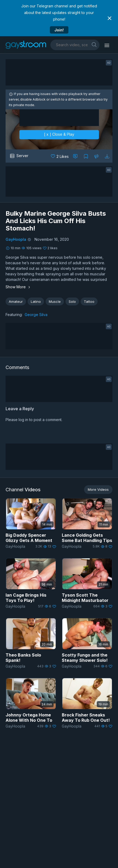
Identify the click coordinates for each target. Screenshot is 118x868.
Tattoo (89, 301)
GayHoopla (16, 239)
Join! (59, 30)
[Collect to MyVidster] (86, 156)
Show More (19, 287)
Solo (72, 301)
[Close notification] (110, 18)
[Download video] (107, 156)
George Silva (36, 315)
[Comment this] (75, 156)
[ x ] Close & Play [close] (59, 135)
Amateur (16, 301)
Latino (36, 301)
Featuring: (14, 315)
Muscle (55, 301)
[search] (94, 44)
